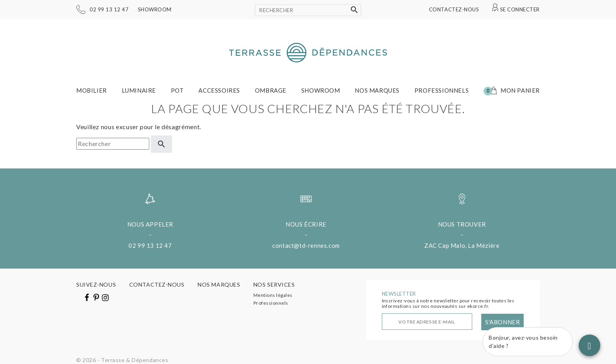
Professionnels (442, 90)
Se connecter (520, 9)
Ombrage (271, 90)
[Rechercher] (308, 10)
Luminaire (139, 90)
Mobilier (92, 90)
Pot (177, 90)
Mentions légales (273, 295)
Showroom (155, 9)
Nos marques (377, 90)
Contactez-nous (454, 9)
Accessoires (219, 90)
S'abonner (502, 322)
